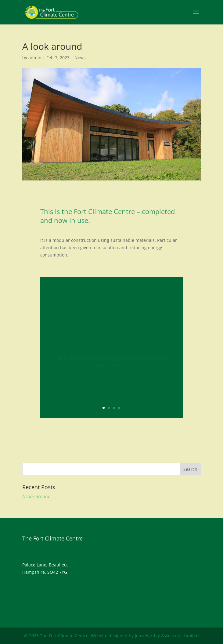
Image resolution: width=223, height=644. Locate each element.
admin (35, 58)
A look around (36, 496)
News (80, 58)
